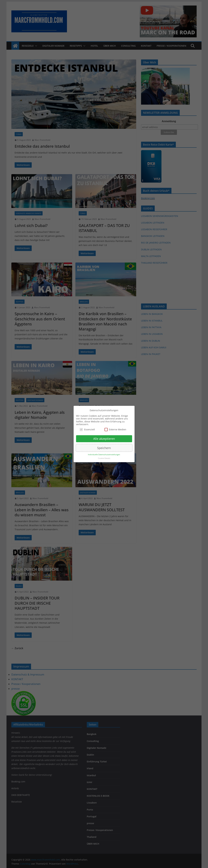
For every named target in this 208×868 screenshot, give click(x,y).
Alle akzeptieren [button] (104, 439)
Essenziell (87, 429)
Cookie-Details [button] (104, 458)
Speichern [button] (104, 448)
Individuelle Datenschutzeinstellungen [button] (104, 455)
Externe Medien (115, 429)
